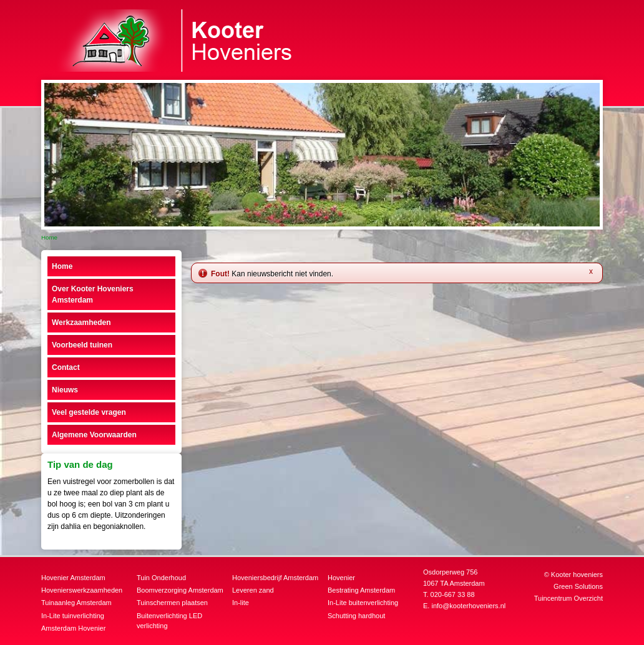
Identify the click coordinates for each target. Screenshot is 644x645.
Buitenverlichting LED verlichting (169, 621)
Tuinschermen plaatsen (172, 603)
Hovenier (341, 578)
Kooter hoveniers (577, 575)
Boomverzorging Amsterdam (180, 590)
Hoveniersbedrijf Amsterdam (275, 578)
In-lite (241, 603)
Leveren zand (253, 590)
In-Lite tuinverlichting (73, 616)
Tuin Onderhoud (161, 578)
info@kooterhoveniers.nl (468, 606)
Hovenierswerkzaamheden (82, 590)
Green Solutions (578, 586)
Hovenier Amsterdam (73, 578)
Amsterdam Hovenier (73, 628)
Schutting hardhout (356, 616)
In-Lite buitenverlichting (363, 603)
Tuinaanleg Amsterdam (76, 603)
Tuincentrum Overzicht (568, 598)
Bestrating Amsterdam (361, 590)
